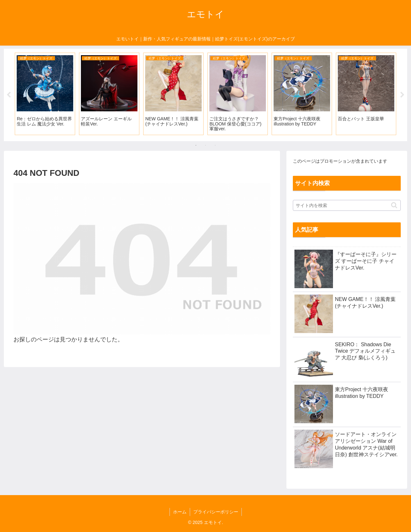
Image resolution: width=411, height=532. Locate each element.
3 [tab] (215, 145)
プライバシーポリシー (216, 512)
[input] (347, 205)
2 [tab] (205, 145)
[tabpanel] (45, 94)
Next (402, 95)
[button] (394, 205)
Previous (9, 95)
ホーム (180, 512)
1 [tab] (196, 145)
